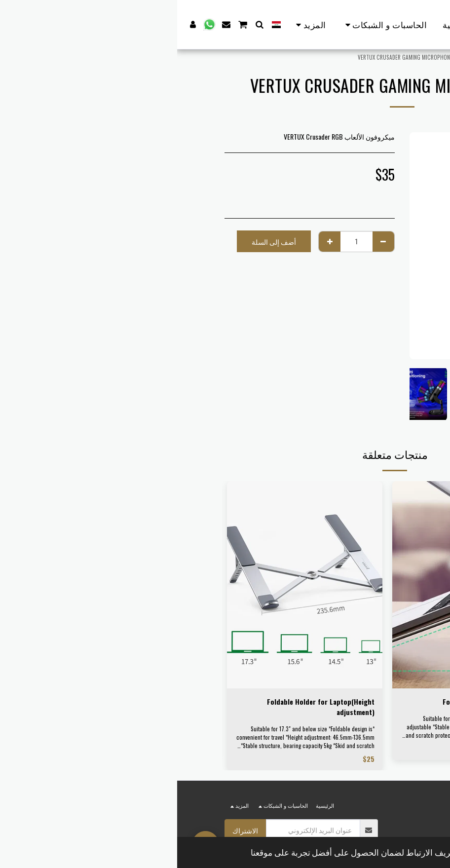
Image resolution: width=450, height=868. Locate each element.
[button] (83, 24)
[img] (293, 585)
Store (370, 57)
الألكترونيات (343, 57)
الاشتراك (68, 830)
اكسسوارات (308, 57)
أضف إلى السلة (97, 242)
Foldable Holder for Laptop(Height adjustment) (144, 707)
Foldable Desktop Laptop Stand (314, 701)
